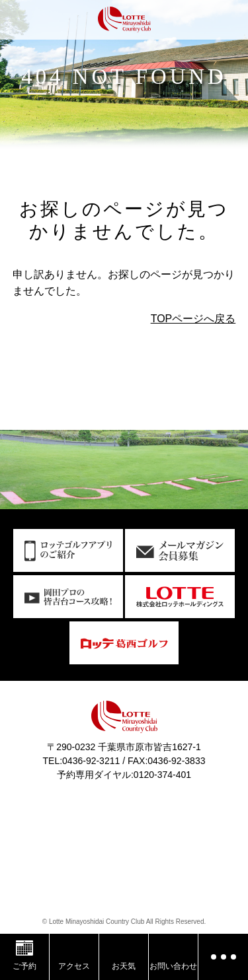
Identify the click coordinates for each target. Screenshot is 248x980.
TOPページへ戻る (193, 319)
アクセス (74, 966)
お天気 (124, 966)
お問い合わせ (173, 966)
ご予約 (24, 966)
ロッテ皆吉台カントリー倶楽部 (124, 21)
